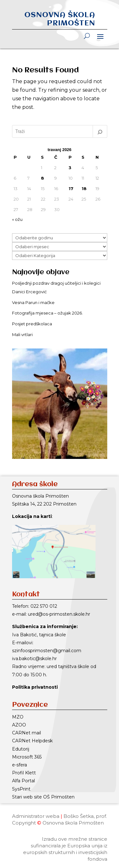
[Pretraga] (100, 131)
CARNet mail (26, 733)
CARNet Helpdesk (32, 741)
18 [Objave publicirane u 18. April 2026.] (84, 189)
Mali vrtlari (22, 335)
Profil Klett (24, 773)
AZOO (19, 725)
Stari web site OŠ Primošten (43, 797)
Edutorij (21, 749)
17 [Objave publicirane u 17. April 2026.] (71, 189)
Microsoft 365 (27, 757)
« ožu (17, 219)
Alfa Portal (23, 781)
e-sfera (20, 765)
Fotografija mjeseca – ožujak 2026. (47, 313)
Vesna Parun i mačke (33, 302)
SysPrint (21, 789)
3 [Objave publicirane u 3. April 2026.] (70, 168)
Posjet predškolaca (32, 324)
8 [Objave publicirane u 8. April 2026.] (43, 178)
